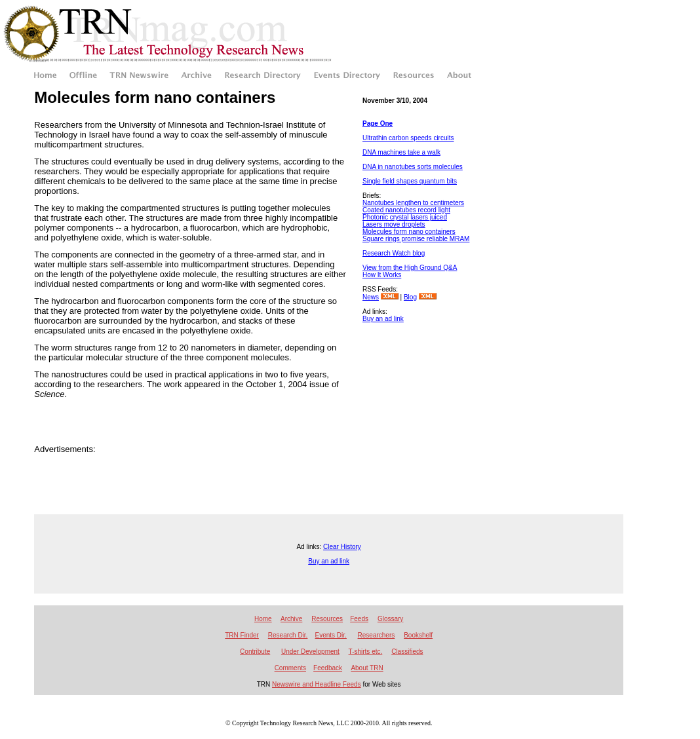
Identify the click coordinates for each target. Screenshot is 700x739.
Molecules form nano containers (409, 232)
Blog (410, 297)
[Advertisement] (421, 386)
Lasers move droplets (394, 224)
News (371, 297)
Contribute (255, 652)
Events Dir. (331, 635)
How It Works (382, 275)
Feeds (359, 619)
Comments (290, 668)
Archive (291, 619)
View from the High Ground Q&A (410, 268)
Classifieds (407, 652)
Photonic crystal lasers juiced (405, 217)
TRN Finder (242, 635)
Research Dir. (288, 635)
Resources (327, 619)
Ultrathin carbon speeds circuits (408, 138)
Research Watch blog (394, 253)
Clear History (342, 547)
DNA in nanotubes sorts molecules (413, 167)
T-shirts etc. (366, 652)
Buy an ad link (383, 319)
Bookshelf (418, 635)
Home (263, 619)
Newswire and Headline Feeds (317, 684)
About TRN (367, 668)
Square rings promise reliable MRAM (416, 239)
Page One (378, 123)
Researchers (377, 635)
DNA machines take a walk (401, 152)
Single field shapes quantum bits (410, 181)
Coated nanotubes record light (406, 210)
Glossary (390, 619)
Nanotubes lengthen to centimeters (413, 203)
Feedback (328, 668)
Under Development (310, 652)
